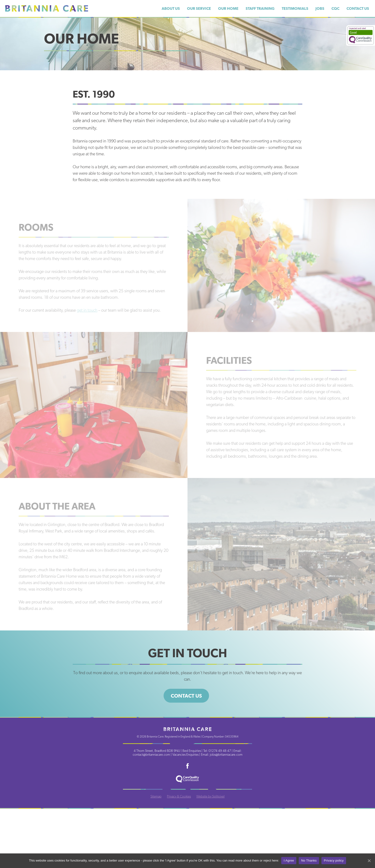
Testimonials (295, 8)
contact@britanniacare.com (151, 754)
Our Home (228, 8)
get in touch (87, 310)
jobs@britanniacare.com (226, 754)
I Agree (289, 860)
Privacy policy (334, 860)
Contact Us (358, 8)
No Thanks (309, 860)
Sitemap (156, 796)
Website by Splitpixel (210, 796)
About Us (171, 8)
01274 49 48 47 (220, 751)
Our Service (199, 8)
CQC (335, 8)
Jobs (320, 8)
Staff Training (260, 8)
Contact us (186, 696)
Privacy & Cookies (179, 796)
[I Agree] (369, 861)
